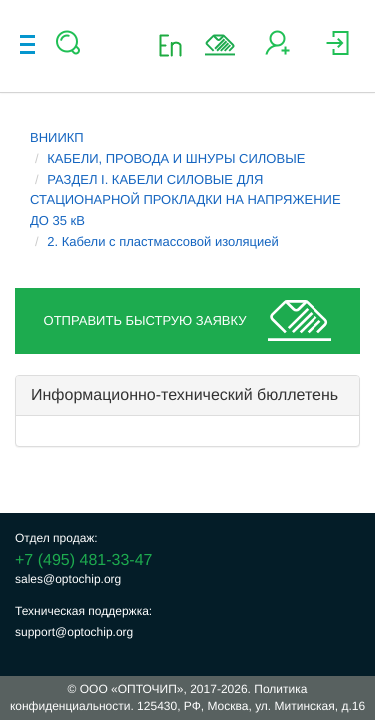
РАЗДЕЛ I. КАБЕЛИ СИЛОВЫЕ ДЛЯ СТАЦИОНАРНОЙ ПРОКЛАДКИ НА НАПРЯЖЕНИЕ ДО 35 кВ (185, 200)
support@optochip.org (74, 632)
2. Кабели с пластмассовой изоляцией (163, 241)
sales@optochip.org (68, 579)
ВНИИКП (57, 137)
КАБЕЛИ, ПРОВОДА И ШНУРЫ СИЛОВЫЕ (176, 158)
